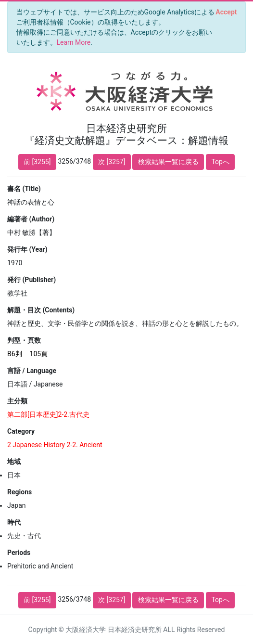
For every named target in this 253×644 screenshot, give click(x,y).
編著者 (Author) (31, 219)
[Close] (226, 12)
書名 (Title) (24, 189)
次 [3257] (112, 162)
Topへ (220, 162)
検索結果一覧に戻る (168, 162)
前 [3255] (37, 162)
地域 (14, 462)
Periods (19, 553)
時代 (14, 522)
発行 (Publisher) (32, 280)
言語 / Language (32, 371)
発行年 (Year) (27, 249)
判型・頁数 (24, 340)
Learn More (74, 42)
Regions (19, 492)
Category (21, 431)
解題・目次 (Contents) (41, 310)
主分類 (17, 401)
